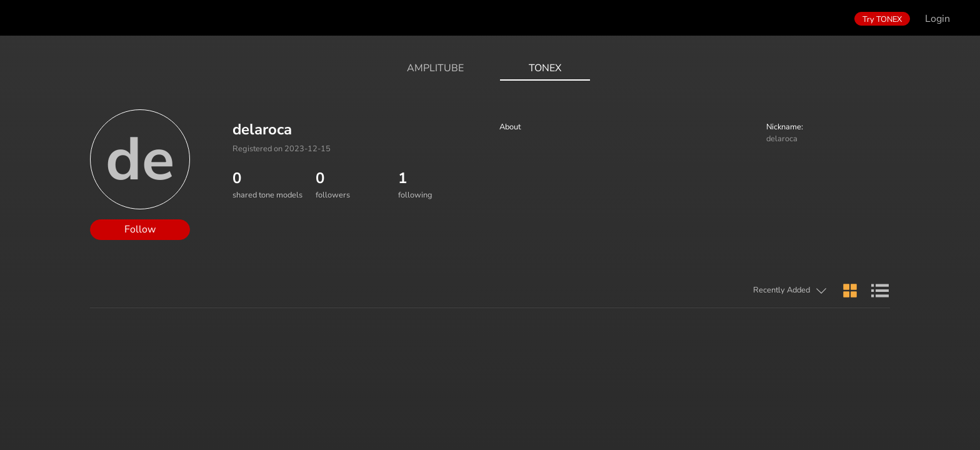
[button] (733, 291)
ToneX (545, 68)
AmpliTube (435, 68)
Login (937, 19)
